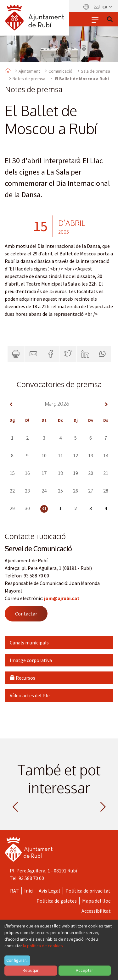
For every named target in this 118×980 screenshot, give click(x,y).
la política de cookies (43, 946)
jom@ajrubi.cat (62, 598)
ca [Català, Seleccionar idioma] (107, 7)
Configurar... (17, 960)
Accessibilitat (96, 911)
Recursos (22, 678)
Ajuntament (29, 71)
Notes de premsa (29, 79)
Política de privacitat (88, 891)
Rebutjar (31, 970)
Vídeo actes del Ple (30, 695)
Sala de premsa (96, 71)
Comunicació (60, 71)
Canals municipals (29, 643)
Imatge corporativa (31, 660)
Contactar (26, 614)
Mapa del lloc (96, 901)
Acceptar (84, 970)
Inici (29, 891)
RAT (14, 891)
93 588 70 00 (31, 878)
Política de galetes (57, 901)
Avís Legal (49, 891)
